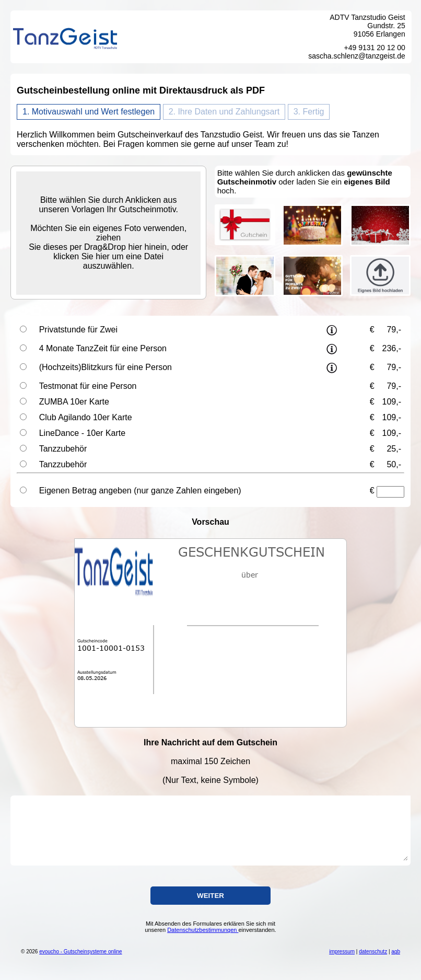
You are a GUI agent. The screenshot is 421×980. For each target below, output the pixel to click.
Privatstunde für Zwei (78, 330)
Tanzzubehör (63, 449)
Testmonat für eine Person (88, 386)
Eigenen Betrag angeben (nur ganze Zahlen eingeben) (140, 491)
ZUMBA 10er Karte (74, 402)
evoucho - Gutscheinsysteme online (80, 952)
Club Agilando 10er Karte (86, 417)
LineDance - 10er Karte (82, 433)
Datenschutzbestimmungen (203, 930)
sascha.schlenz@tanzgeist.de (356, 56)
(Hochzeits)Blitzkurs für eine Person (106, 367)
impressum (342, 952)
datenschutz (373, 952)
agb (396, 952)
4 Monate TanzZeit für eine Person (103, 348)
